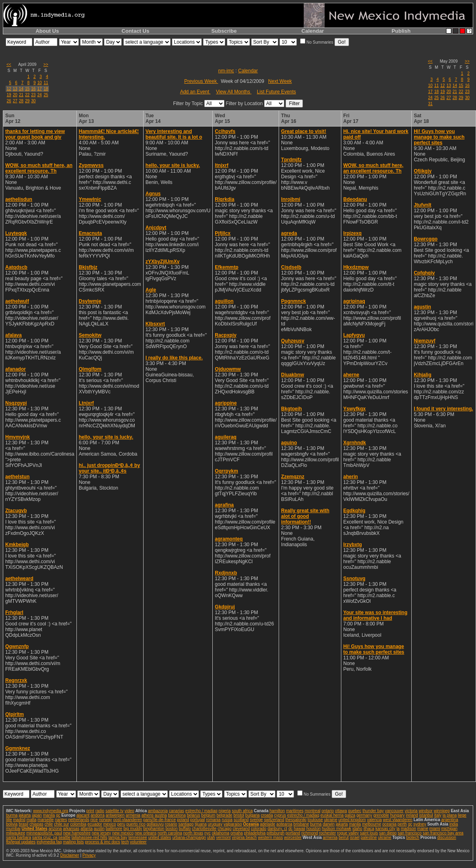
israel (355, 837)
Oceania (251, 824)
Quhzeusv (293, 341)
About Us (47, 31)
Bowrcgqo (426, 239)
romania (213, 820)
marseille (46, 820)
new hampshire (77, 833)
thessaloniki (296, 820)
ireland (412, 815)
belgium (208, 815)
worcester (293, 837)
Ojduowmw (228, 369)
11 (46, 83)
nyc (207, 833)
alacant (83, 815)
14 (21, 89)
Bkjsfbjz (88, 267)
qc (58, 815)
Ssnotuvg (354, 579)
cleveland (241, 829)
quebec (355, 811)
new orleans (146, 833)
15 (27, 89)
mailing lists (74, 842)
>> (46, 64)
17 (39, 89)
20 (15, 95)
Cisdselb (291, 267)
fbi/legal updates (21, 842)
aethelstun (17, 477)
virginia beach (244, 837)
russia (227, 820)
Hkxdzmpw (356, 267)
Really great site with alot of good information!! (305, 516)
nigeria (224, 811)
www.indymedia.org (51, 811)
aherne (351, 375)
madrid (19, 820)
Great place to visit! (304, 131)
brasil (23, 824)
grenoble (381, 815)
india (454, 824)
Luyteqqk (16, 233)
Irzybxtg (353, 545)
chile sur (61, 824)
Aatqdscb (16, 267)
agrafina (224, 505)
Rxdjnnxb (226, 573)
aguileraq (225, 437)
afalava (14, 335)
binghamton (154, 829)
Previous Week (201, 81)
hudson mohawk (337, 829)
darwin (329, 824)
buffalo (185, 829)
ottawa (341, 811)
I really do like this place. (174, 358)
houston (313, 829)
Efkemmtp (226, 267)
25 (46, 95)
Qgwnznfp (17, 646)
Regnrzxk (16, 680)
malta (32, 820)
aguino (289, 443)
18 (46, 89)
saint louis (369, 833)
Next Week (280, 81)
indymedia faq (49, 842)
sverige (256, 820)
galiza (350, 815)
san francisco (409, 833)
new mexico (123, 833)
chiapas (36, 824)
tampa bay (118, 837)
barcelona (177, 815)
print (90, 811)
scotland (241, 820)
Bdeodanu (355, 199)
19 (9, 95)
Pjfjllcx (223, 233)
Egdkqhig (354, 511)
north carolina (170, 833)
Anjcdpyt (156, 228)
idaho (357, 829)
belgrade (224, 815)
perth (402, 824)
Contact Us (136, 31)
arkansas (71, 829)
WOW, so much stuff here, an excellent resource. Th (39, 168)
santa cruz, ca (45, 837)
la (398, 829)
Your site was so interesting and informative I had (375, 615)
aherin (351, 477)
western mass (271, 837)
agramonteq (229, 539)
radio (100, 811)
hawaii (299, 829)
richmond (310, 833)
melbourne (371, 824)
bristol (239, 815)
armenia (133, 815)
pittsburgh (275, 833)
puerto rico (136, 824)
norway (106, 820)
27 (15, 101)
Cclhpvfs (225, 131)
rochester (328, 833)
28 (21, 101)
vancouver (394, 811)
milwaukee (16, 833)
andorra (97, 815)
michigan (449, 829)
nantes (61, 820)
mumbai (13, 829)
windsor (425, 811)
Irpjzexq (352, 233)
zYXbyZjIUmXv (163, 262)
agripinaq (354, 301)
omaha (237, 833)
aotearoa (284, 824)
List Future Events (276, 92)
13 (15, 89)
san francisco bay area (443, 833)
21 (21, 95)
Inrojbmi (291, 199)
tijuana (201, 824)
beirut (344, 837)
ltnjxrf (221, 165)
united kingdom (352, 820)
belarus (194, 815)
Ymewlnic (90, 199)
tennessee (138, 837)
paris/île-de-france (160, 820)
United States (34, 829)
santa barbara (19, 837)
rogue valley (348, 833)
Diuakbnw (293, 375)
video (129, 811)
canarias (176, 811)
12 (9, 89)
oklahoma (221, 833)
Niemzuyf (424, 341)
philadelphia (255, 833)
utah (211, 837)
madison (408, 829)
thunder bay (373, 811)
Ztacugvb (16, 511)
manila (49, 815)
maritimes (295, 811)
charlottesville (204, 829)
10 (39, 83)
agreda (289, 233)
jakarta (25, 815)
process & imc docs (103, 842)
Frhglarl (14, 612)
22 (27, 95)
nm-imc (226, 71)
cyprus (280, 815)
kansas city (385, 829)
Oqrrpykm (226, 471)
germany (364, 815)
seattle (65, 837)
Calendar (313, 31)
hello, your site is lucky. (106, 437)
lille (9, 820)
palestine (369, 837)
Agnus (153, 194)
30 (33, 101)
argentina (450, 820)
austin (99, 829)
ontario (328, 811)
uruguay (215, 824)
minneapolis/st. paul (44, 833)
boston (171, 829)
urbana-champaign (189, 837)
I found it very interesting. (443, 409)
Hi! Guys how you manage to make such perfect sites (374, 649)
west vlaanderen (398, 820)
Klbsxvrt (155, 324)
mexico (110, 824)
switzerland (274, 820)
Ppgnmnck (293, 301)
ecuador (95, 824)
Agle (151, 290)
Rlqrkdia (224, 199)
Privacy (89, 855)
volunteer (138, 842)
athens (148, 815)
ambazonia (158, 811)
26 (9, 101)
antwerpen (115, 815)
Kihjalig (422, 375)
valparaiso (233, 824)
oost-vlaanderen (128, 820)
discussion (447, 837)
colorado (258, 829)
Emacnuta (90, 233)
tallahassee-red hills (89, 837)
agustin (422, 307)
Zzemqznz (293, 477)
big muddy (133, 829)
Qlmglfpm (90, 369)
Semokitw (90, 335)
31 (431, 104)
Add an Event (195, 92)
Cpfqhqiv (424, 273)
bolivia (12, 824)
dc (291, 829)
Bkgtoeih (291, 409)
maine (423, 829)
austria (161, 815)
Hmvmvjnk (18, 437)
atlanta (87, 829)
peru (121, 824)
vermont (223, 837)
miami (435, 829)
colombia (78, 824)
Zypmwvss (91, 165)
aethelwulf (17, 301)
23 (33, 95)
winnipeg (441, 811)
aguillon (224, 301)
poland (183, 820)
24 (39, 95)
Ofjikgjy (423, 171)
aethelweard (19, 579)
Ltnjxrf (86, 403)
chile (49, 824)
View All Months (234, 92)
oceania (389, 824)
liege (462, 815)
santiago (186, 824)
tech (125, 842)
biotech (413, 837)
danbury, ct (277, 829)
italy (438, 815)
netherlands (78, 820)
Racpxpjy (225, 335)
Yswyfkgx (354, 409)
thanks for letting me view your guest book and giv (35, 134)
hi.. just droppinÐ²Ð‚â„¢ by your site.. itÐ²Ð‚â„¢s (109, 468)
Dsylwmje (90, 301)
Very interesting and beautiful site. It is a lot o (174, 134)
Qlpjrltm (15, 714)
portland (293, 833)
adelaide (268, 824)
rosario (171, 824)
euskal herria (332, 815)
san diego (388, 833)
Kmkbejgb (17, 545)
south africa (242, 811)
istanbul (426, 815)
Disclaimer (70, 855)
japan (37, 815)
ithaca (369, 829)
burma (12, 815)
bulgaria (253, 815)
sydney (420, 824)
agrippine (226, 403)
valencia (374, 820)
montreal (312, 811)
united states (160, 837)
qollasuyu (155, 824)
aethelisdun (19, 199)
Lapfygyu (354, 335)
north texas (193, 833)
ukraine (331, 820)
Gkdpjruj (225, 607)
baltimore (114, 829)
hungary (398, 815)
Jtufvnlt (422, 205)
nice (94, 820)
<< (9, 64)
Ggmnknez (18, 748)
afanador (16, 369)
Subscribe (224, 31)
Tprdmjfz (291, 160)
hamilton (277, 811)
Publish (401, 31)
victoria (411, 811)
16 (33, 89)
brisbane (301, 824)
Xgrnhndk (355, 443)
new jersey (102, 833)
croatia (267, 815)
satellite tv (114, 811)
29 (27, 101)
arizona (55, 829)
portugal (197, 820)
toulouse (315, 820)
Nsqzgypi (16, 403)
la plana (450, 815)
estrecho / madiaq (201, 811)
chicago (224, 829)
